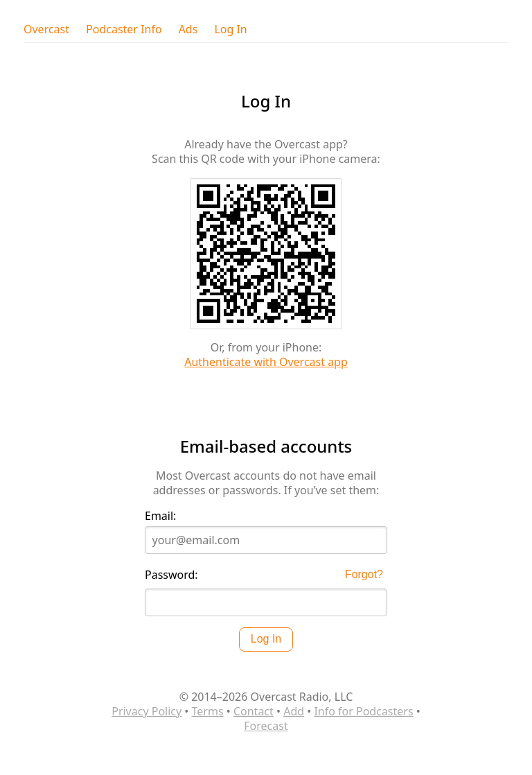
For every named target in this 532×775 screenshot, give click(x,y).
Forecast (266, 726)
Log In (230, 29)
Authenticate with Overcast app (266, 362)
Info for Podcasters (363, 711)
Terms (208, 711)
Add (294, 711)
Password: (171, 575)
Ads (188, 29)
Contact (254, 711)
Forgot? (364, 574)
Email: (160, 516)
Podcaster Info (124, 29)
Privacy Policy (147, 711)
